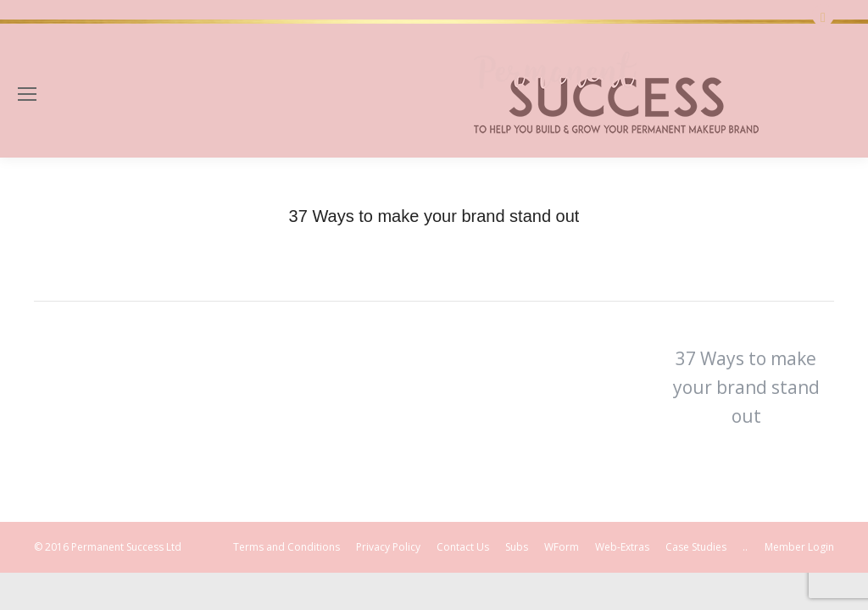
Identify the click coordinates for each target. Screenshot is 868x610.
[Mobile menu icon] (27, 94)
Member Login (799, 547)
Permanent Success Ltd (126, 547)
